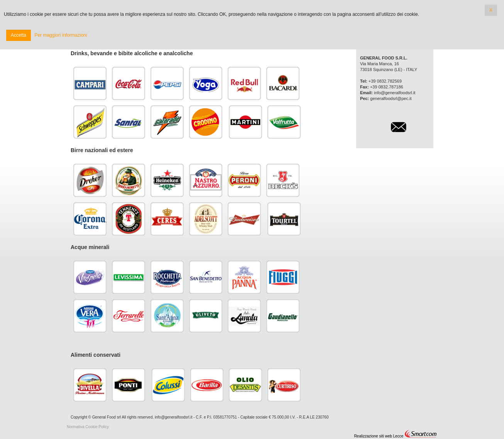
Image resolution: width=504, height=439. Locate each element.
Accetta (19, 35)
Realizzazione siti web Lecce (379, 436)
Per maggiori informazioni (61, 35)
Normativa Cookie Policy (88, 427)
